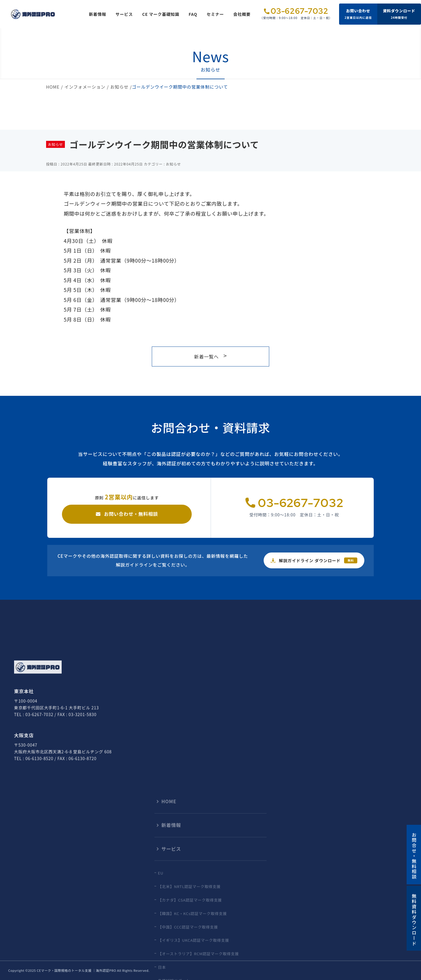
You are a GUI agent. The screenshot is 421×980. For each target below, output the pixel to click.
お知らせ (119, 87)
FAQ (193, 14)
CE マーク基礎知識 (161, 14)
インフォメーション (85, 87)
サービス (124, 14)
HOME (53, 87)
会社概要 (242, 14)
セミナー (215, 14)
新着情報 (98, 14)
